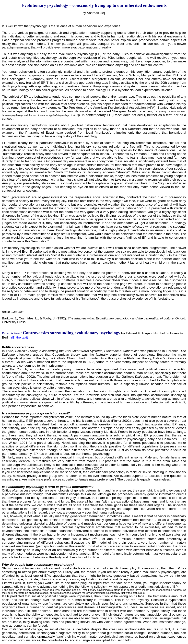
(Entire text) (20, 337)
